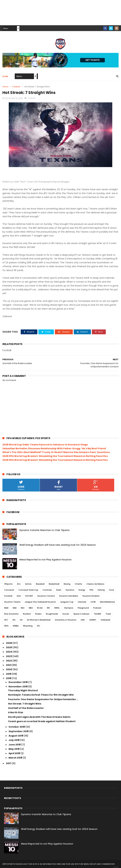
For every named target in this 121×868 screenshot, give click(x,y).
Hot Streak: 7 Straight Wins (25, 704)
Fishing (101, 590)
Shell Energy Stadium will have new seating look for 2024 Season (58, 545)
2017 (9, 763)
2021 (9, 665)
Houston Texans (12, 602)
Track (108, 614)
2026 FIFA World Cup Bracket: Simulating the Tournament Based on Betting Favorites (55, 456)
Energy (82, 590)
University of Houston (66, 620)
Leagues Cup (67, 602)
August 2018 (16, 736)
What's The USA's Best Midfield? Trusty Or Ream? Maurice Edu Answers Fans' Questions (56, 452)
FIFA (91, 590)
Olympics (69, 608)
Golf (19, 596)
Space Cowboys (81, 614)
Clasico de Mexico (95, 584)
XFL (38, 626)
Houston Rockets (91, 596)
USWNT (93, 620)
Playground (83, 608)
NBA (31, 608)
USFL (83, 620)
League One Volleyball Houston (40, 602)
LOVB (93, 602)
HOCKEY (29, 596)
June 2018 (15, 745)
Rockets (27, 614)
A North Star (16, 712)
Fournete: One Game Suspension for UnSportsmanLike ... (43, 699)
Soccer (66, 614)
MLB (15, 608)
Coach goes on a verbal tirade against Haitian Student (42, 721)
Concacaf (9, 590)
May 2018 (14, 749)
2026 (9, 643)
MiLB (6, 608)
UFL (14, 620)
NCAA (40, 608)
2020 (9, 669)
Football (16, 87)
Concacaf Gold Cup (28, 590)
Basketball (54, 584)
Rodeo (38, 614)
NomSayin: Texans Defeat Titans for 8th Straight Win (41, 695)
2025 (9, 647)
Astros (28, 584)
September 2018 (19, 731)
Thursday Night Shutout (23, 690)
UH (21, 620)
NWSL (57, 608)
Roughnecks (52, 614)
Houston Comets (46, 596)
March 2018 (16, 758)
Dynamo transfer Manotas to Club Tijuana (44, 530)
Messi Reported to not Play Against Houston (45, 560)
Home (5, 76)
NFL (48, 608)
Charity (78, 584)
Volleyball (105, 620)
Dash (59, 590)
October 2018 (17, 727)
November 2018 (18, 687)
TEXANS (97, 614)
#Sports (8, 584)
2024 (9, 652)
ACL (19, 584)
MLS (23, 608)
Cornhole (47, 590)
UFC (6, 620)
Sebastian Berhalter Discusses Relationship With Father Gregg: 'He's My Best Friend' (54, 448)
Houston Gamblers (69, 596)
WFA (6, 626)
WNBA (16, 626)
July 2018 (14, 740)
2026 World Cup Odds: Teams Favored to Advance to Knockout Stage (45, 445)
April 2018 (15, 753)
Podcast (97, 608)
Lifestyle (82, 602)
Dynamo (70, 590)
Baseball (40, 584)
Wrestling (28, 626)
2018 (9, 678)
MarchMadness (107, 602)
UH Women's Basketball (39, 620)
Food (111, 590)
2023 (9, 656)
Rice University (11, 614)
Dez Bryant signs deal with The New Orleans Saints (39, 717)
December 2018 (18, 682)
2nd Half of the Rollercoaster (26, 708)
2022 (9, 661)
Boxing (67, 584)
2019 (9, 674)
